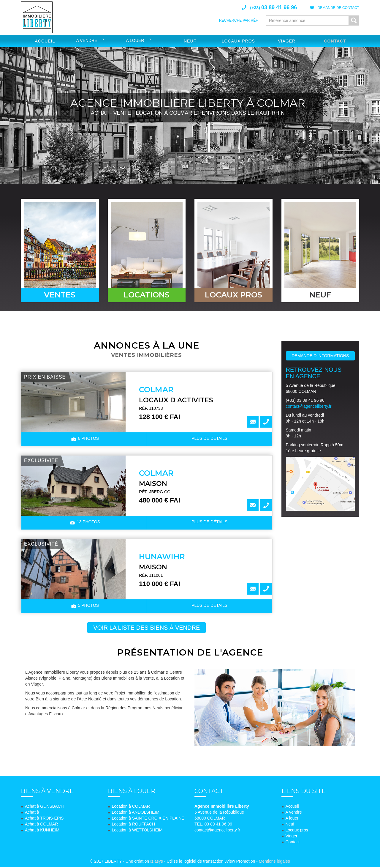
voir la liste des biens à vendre (147, 628)
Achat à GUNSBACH (44, 807)
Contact (335, 41)
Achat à (32, 813)
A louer (135, 40)
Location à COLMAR (131, 807)
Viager (287, 41)
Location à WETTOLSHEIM (137, 831)
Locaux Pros (238, 41)
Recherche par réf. (239, 21)
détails (209, 439)
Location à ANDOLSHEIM (136, 813)
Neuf (190, 41)
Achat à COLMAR (41, 825)
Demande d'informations (320, 356)
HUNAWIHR (162, 557)
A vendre (87, 40)
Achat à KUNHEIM (42, 831)
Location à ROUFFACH (134, 825)
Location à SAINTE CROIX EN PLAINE (148, 819)
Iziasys (157, 862)
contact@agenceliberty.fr (309, 407)
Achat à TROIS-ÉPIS (44, 819)
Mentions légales (274, 862)
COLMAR (156, 390)
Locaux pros (297, 831)
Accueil (45, 41)
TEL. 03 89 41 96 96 (213, 825)
